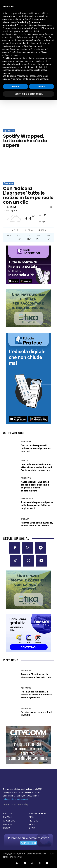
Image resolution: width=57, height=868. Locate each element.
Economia (9, 183)
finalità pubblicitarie (11, 46)
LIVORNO (8, 824)
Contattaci (28, 843)
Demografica (27, 499)
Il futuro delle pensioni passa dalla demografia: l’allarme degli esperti (37, 505)
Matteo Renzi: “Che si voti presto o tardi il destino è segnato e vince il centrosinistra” (35, 486)
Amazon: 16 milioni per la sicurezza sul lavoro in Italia (36, 675)
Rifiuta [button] (16, 87)
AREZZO (7, 813)
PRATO (32, 824)
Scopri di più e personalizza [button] (28, 94)
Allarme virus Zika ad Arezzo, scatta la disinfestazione (37, 524)
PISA (31, 817)
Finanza (24, 461)
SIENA (32, 828)
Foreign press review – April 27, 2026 (36, 713)
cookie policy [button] (46, 25)
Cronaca (25, 519)
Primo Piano (26, 442)
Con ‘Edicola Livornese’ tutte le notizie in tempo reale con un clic (28, 195)
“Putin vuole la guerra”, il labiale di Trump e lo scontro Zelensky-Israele (36, 694)
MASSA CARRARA (37, 813)
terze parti (50, 28)
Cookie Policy (9, 804)
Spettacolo (9, 131)
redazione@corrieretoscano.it (16, 799)
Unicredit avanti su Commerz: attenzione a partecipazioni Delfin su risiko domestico (37, 467)
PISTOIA (33, 821)
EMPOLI (7, 817)
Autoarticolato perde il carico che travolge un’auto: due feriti (36, 448)
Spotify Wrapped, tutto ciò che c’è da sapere (25, 141)
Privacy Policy (22, 804)
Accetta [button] (42, 87)
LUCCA (7, 828)
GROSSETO (9, 821)
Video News (26, 670)
